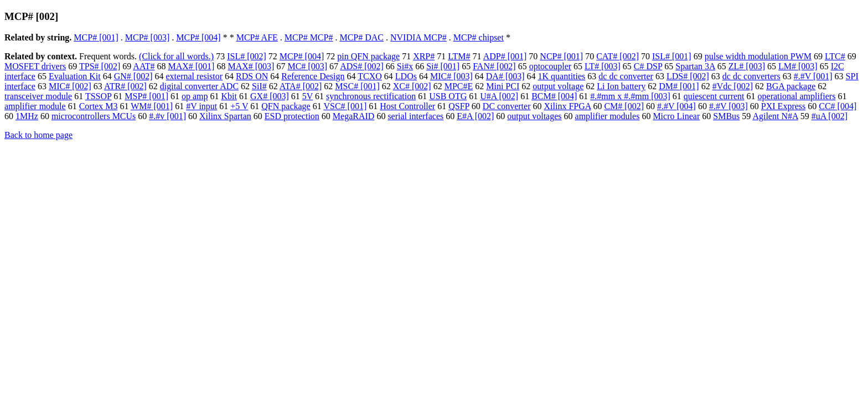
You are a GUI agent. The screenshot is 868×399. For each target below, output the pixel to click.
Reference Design (313, 76)
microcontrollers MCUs (94, 116)
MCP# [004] (198, 37)
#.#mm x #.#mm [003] (630, 96)
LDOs (406, 76)
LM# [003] (798, 66)
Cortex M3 (99, 106)
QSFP (459, 106)
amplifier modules (608, 116)
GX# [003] (270, 96)
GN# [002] (133, 76)
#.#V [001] (813, 76)
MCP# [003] (147, 37)
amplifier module (35, 106)
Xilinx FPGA (568, 106)
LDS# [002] (688, 76)
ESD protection (292, 116)
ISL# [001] (672, 56)
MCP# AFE (257, 37)
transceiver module (38, 96)
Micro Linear (676, 116)
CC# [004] (838, 106)
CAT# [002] (618, 56)
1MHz (27, 116)
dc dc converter (626, 76)
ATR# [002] (125, 86)
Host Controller (407, 106)
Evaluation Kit (75, 76)
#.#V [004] (676, 106)
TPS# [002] (100, 66)
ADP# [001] (505, 56)
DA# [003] (505, 76)
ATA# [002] (301, 86)
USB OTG (448, 96)
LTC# (835, 56)
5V (308, 96)
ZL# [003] (747, 66)
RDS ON (252, 76)
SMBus (726, 116)
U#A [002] (499, 96)
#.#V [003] (728, 106)
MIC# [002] (70, 86)
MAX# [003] (251, 66)
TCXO (370, 76)
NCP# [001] (561, 56)
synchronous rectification (371, 96)
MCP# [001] (96, 37)
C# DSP (648, 66)
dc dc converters (751, 76)
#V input (201, 106)
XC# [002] (412, 86)
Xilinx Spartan (225, 116)
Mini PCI (503, 86)
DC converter (507, 106)
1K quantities (562, 76)
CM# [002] (624, 106)
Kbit (229, 96)
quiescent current (714, 96)
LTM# (459, 56)
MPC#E (459, 86)
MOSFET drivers (35, 66)
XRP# (424, 56)
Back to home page (38, 135)
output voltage (558, 86)
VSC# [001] (345, 106)
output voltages (534, 116)
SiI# (259, 86)
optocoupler (550, 66)
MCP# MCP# (309, 37)
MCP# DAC (361, 37)
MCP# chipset (479, 37)
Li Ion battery (621, 86)
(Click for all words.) (176, 56)
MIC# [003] (451, 76)
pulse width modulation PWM (758, 56)
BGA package (791, 86)
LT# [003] (603, 66)
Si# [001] (443, 66)
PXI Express (783, 106)
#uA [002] (830, 116)
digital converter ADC (199, 86)
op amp (195, 96)
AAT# (144, 66)
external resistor (194, 76)
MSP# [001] (146, 96)
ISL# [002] (247, 56)
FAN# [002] (494, 66)
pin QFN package (368, 56)
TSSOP (98, 96)
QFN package (286, 106)
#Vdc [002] (733, 86)
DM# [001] (679, 86)
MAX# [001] (191, 66)
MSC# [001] (357, 86)
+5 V (239, 106)
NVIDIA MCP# (418, 37)
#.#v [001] (167, 116)
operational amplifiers (797, 96)
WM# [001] (152, 106)
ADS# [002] (362, 66)
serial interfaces (415, 116)
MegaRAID (354, 116)
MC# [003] (307, 66)
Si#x (405, 66)
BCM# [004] (554, 96)
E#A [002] (475, 116)
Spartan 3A (695, 66)
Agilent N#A (775, 116)
